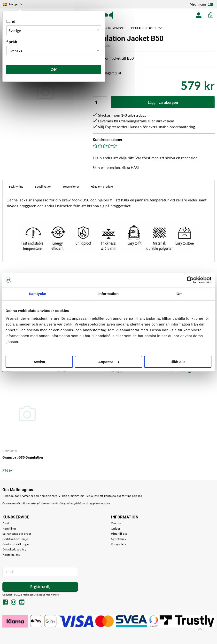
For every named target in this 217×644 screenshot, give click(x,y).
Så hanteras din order (17, 534)
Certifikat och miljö (15, 539)
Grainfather (10, 451)
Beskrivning (16, 187)
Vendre (55, 595)
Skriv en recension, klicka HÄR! (116, 168)
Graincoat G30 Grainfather (23, 457)
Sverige (13, 4)
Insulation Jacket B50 (147, 28)
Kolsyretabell (120, 544)
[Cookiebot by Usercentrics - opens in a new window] (190, 280)
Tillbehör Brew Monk (109, 28)
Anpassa (109, 362)
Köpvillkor (9, 529)
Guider (116, 529)
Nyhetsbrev (119, 539)
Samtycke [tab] (37, 294)
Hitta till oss (119, 534)
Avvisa (39, 362)
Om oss (116, 523)
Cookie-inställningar (16, 544)
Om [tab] (180, 294)
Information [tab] (108, 294)
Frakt (6, 523)
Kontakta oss (11, 555)
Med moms (201, 5)
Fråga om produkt (102, 187)
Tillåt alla (178, 362)
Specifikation (43, 187)
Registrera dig (40, 587)
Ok (54, 69)
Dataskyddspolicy (14, 549)
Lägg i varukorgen (163, 102)
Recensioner (71, 187)
